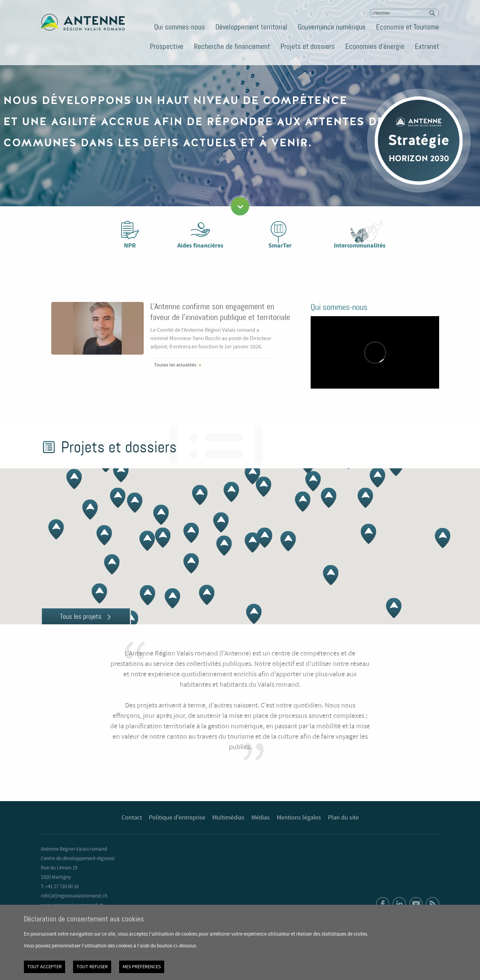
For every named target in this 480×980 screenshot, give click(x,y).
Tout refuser (92, 967)
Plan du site (343, 818)
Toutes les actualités (175, 365)
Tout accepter (45, 967)
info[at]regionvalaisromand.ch (74, 896)
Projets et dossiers (308, 46)
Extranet (427, 46)
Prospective (167, 46)
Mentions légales (299, 818)
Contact (132, 818)
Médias (261, 818)
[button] (252, 474)
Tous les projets (81, 616)
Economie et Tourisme (408, 27)
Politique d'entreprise (177, 818)
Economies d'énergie (375, 46)
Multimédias (228, 818)
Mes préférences (142, 967)
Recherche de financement (232, 46)
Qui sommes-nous (180, 27)
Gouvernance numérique (332, 27)
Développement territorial (251, 27)
